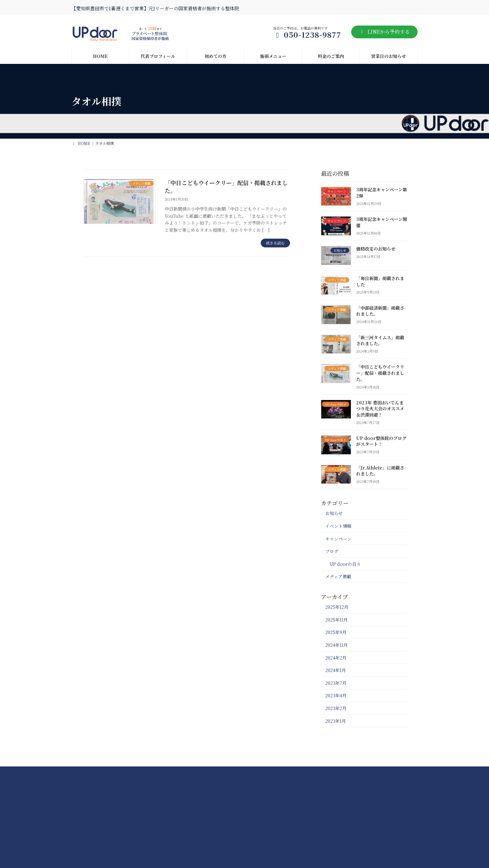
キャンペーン (338, 538)
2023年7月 (336, 683)
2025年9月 (336, 632)
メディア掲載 (338, 576)
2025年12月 (337, 607)
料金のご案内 (190, 773)
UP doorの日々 (345, 564)
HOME (85, 773)
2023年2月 (336, 708)
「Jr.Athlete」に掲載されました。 (380, 470)
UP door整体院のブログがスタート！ (381, 441)
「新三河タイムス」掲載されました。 (380, 340)
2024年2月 (336, 657)
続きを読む (275, 243)
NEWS (114, 773)
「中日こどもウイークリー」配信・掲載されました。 (226, 186)
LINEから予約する (384, 32)
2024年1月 (336, 670)
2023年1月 (336, 721)
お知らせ (334, 513)
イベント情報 (338, 526)
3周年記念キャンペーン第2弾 (382, 193)
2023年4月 (336, 695)
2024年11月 (336, 645)
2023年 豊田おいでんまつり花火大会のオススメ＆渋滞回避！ (380, 408)
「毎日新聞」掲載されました (380, 281)
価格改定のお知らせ (376, 249)
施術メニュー (149, 773)
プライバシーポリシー (290, 773)
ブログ (332, 551)
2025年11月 (336, 619)
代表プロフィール (236, 773)
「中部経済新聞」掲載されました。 (380, 311)
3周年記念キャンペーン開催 (382, 222)
